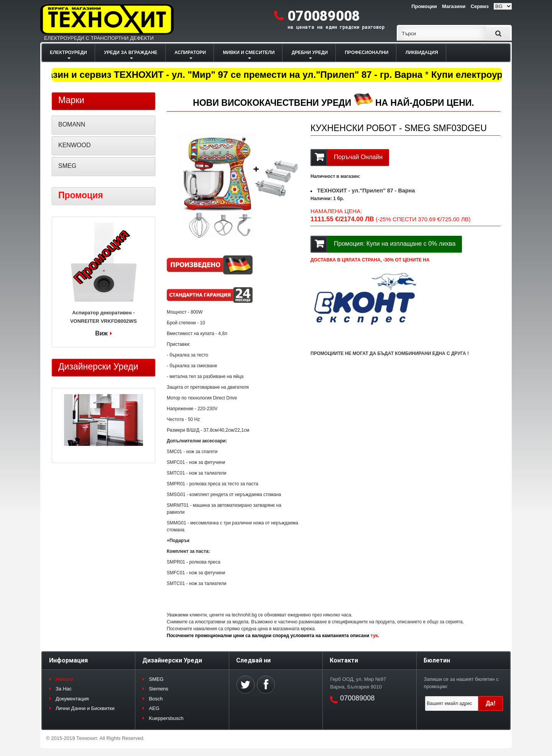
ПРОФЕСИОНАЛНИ (366, 53)
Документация (72, 699)
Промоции (424, 6)
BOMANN (72, 124)
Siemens (159, 689)
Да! (491, 703)
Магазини (454, 6)
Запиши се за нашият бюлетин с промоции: (461, 683)
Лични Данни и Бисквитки (85, 708)
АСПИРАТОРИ (190, 53)
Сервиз (480, 6)
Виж (101, 333)
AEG (154, 708)
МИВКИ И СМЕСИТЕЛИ (249, 53)
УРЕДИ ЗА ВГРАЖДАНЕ (131, 53)
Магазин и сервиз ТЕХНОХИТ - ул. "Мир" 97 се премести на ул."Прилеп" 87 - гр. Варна (230, 75)
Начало (64, 679)
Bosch (156, 699)
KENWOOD (74, 145)
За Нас (64, 689)
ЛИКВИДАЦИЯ (422, 53)
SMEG (67, 166)
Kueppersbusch (166, 718)
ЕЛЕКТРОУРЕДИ (68, 53)
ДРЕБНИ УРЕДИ (310, 53)
